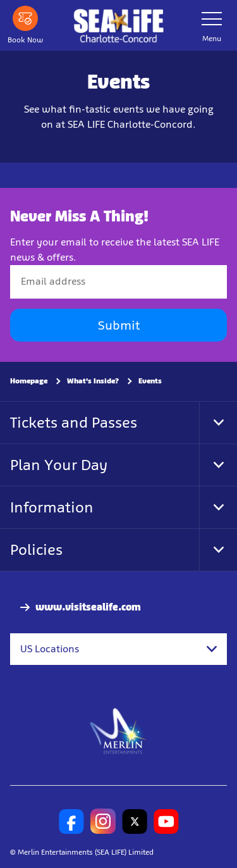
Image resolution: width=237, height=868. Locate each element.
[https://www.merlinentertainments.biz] (118, 730)
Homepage (29, 381)
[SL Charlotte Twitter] (135, 821)
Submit (119, 325)
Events (150, 381)
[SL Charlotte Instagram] (103, 821)
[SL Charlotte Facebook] (71, 821)
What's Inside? (93, 381)
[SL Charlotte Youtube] (166, 821)
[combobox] (118, 649)
